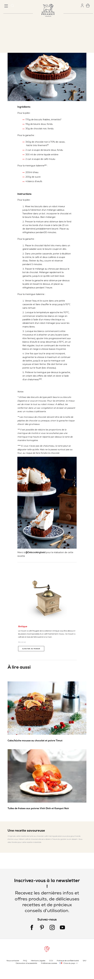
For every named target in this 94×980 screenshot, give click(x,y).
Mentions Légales (38, 960)
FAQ (25, 960)
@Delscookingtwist (35, 552)
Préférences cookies (49, 963)
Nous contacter (13, 960)
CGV (51, 960)
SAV (85, 960)
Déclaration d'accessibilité (26, 963)
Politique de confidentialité (68, 960)
